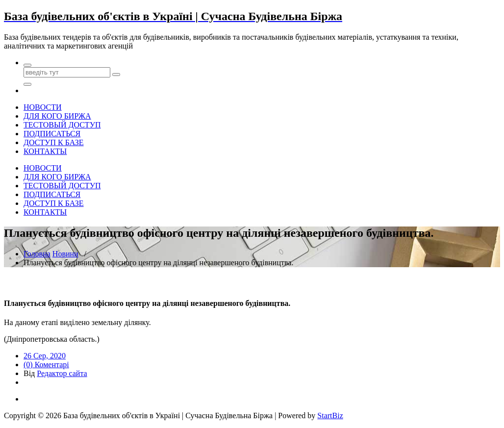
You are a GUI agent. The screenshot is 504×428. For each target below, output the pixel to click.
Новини (65, 254)
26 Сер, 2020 (45, 356)
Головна (37, 254)
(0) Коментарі (46, 365)
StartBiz (330, 415)
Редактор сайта (62, 373)
